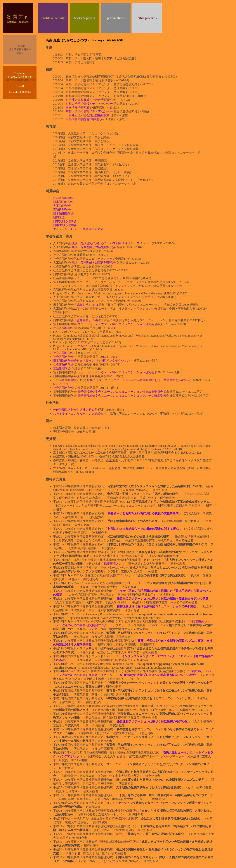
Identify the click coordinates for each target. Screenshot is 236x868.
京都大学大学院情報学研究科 (20, 80)
